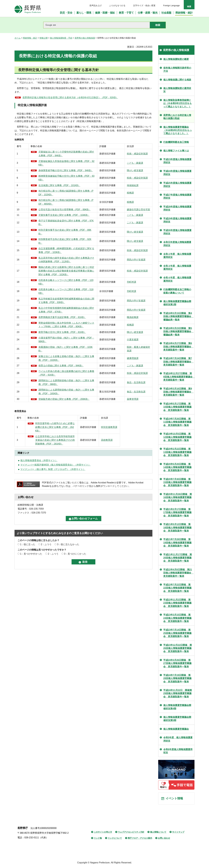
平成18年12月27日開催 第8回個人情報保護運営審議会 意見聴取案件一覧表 (179, 377)
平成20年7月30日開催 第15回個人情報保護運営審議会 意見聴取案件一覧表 (177, 482)
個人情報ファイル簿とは (176, 151)
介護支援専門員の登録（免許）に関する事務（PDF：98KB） (57, 369)
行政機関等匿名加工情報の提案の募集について (177, 291)
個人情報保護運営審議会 (176, 729)
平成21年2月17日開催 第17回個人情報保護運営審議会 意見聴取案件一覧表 (177, 512)
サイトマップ (178, 832)
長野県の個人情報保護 (85, 38)
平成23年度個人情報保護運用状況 (177, 161)
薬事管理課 (111, 434)
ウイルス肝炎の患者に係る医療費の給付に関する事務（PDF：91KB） (57, 406)
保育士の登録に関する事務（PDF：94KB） (56, 397)
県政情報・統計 (30, 38)
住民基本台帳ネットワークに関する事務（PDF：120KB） (57, 300)
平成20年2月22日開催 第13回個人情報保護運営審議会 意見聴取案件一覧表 (177, 452)
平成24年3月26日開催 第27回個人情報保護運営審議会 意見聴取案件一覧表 (177, 663)
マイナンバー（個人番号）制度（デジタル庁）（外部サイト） (53, 503)
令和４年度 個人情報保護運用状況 (177, 279)
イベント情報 (174, 799)
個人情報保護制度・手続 (61, 38)
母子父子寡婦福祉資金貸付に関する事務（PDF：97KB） (57, 234)
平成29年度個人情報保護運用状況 (177, 220)
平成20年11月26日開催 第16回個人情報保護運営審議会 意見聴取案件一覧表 (178, 497)
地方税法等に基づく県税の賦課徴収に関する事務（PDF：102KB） (57, 197)
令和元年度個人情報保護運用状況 (177, 244)
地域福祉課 (111, 189)
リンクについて (115, 838)
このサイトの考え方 (103, 832)
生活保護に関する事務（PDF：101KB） (57, 189)
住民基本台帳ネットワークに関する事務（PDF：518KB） (57, 310)
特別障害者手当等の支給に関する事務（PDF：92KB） (55, 252)
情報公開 (44, 38)
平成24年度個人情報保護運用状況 (177, 173)
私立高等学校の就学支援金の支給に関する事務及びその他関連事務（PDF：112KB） (57, 273)
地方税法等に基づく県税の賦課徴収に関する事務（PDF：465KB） (57, 206)
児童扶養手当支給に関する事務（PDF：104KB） (57, 224)
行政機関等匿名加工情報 (176, 142)
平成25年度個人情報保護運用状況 (177, 185)
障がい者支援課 (113, 172)
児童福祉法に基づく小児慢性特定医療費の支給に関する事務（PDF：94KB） (57, 154)
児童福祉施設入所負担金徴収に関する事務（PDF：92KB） (57, 163)
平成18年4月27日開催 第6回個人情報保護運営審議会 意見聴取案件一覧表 (178, 347)
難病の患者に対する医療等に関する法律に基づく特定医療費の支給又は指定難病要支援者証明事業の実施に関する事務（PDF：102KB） (57, 287)
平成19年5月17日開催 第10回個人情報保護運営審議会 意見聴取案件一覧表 (177, 407)
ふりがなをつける (117, 6)
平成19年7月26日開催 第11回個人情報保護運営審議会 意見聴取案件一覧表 (177, 422)
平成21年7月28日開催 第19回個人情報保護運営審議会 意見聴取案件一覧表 (177, 543)
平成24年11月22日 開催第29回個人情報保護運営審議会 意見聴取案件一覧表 (178, 693)
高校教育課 (111, 473)
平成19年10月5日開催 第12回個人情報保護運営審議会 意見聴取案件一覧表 (177, 437)
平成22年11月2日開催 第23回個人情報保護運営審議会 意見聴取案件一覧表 (177, 603)
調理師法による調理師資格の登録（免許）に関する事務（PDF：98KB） (55, 416)
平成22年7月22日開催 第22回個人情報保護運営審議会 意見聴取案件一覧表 (177, 588)
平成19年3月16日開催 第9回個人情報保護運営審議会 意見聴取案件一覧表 (178, 392)
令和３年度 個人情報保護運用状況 (177, 267)
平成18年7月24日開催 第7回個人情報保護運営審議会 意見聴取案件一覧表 (178, 362)
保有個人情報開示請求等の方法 (177, 69)
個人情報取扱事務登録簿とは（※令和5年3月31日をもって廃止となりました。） (178, 103)
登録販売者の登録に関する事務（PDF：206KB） (57, 434)
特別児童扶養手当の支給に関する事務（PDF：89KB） (55, 243)
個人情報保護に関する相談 (177, 80)
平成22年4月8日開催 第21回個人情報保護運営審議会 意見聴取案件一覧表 (178, 573)
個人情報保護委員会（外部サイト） (39, 494)
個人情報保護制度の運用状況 (177, 90)
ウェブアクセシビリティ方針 (131, 832)
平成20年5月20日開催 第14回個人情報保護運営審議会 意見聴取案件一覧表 (177, 467)
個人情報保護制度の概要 (176, 59)
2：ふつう (46, 578)
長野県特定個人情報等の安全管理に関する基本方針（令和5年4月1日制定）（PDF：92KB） (70, 97)
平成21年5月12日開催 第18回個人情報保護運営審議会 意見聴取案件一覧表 (177, 528)
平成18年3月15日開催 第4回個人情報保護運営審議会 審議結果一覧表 (178, 316)
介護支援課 (111, 369)
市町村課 (109, 300)
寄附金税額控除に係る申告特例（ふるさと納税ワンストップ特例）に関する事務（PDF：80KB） (57, 349)
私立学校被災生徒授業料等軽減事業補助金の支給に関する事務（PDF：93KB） (57, 319)
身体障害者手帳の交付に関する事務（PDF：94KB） (56, 172)
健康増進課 (111, 388)
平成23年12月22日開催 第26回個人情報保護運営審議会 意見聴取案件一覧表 (178, 648)
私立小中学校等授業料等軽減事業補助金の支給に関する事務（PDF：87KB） (57, 328)
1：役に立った (28, 578)
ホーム (18, 38)
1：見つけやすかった (31, 587)
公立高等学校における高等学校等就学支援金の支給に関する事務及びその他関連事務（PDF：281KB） (57, 473)
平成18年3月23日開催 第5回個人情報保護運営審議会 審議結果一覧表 (178, 332)
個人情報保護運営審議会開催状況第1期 (177, 303)
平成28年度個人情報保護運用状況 (177, 208)
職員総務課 (111, 338)
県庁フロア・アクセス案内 (140, 838)
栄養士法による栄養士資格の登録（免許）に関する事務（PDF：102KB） (55, 388)
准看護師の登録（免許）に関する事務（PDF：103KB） (55, 379)
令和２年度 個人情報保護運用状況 (177, 256)
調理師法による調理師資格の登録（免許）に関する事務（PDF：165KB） (55, 425)
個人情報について (158, 832)
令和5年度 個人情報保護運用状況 (178, 739)
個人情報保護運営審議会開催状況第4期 (177, 707)
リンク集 (98, 838)
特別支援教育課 (113, 462)
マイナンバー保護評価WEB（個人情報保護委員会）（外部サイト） (55, 498)
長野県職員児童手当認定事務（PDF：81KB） (57, 338)
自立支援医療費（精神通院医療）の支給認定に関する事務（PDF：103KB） (57, 262)
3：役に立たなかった (68, 578)
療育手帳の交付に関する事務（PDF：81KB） (57, 360)
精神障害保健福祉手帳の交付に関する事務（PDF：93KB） (57, 182)
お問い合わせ (164, 838)
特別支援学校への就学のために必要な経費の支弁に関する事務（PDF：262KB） (57, 462)
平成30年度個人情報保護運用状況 (177, 232)
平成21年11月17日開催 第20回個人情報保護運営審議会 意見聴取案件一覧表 (178, 558)
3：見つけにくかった (75, 587)
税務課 (108, 197)
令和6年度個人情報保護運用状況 (178, 751)
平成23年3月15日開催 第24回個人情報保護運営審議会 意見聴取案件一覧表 (177, 618)
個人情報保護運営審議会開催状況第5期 (177, 719)
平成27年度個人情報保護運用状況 (177, 196)
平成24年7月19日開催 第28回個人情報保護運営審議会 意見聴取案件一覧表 (177, 678)
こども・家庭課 (113, 163)
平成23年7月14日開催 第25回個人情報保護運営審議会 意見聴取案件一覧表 (177, 633)
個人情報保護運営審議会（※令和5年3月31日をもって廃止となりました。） (178, 130)
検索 (189, 7)
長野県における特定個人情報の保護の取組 (177, 117)
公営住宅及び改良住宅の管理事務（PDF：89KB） (56, 215)
